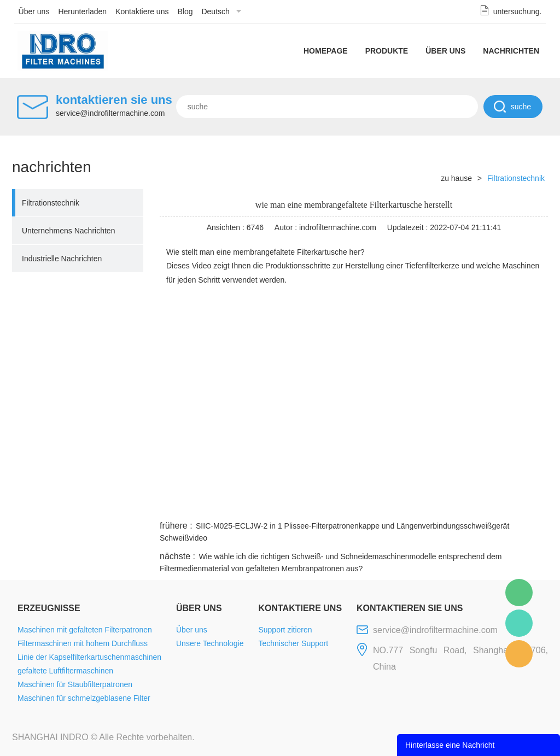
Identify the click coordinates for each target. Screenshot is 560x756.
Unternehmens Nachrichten (68, 231)
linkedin (529, 505)
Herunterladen (82, 11)
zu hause (456, 178)
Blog (185, 11)
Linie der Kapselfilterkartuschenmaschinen (89, 657)
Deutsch (215, 11)
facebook (352, 505)
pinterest (470, 505)
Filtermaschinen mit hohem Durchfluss (83, 643)
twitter (411, 505)
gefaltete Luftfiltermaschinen (65, 671)
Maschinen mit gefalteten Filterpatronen (85, 630)
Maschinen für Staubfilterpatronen (75, 684)
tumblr (499, 505)
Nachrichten (511, 51)
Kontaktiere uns (142, 11)
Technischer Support (293, 643)
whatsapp (440, 505)
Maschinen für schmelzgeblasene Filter (84, 698)
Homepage (326, 51)
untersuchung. (518, 11)
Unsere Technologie (210, 643)
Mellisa (519, 623)
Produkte (387, 51)
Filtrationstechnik (51, 203)
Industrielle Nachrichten (62, 259)
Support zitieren (285, 630)
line (382, 505)
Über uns (34, 11)
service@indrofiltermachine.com (110, 113)
